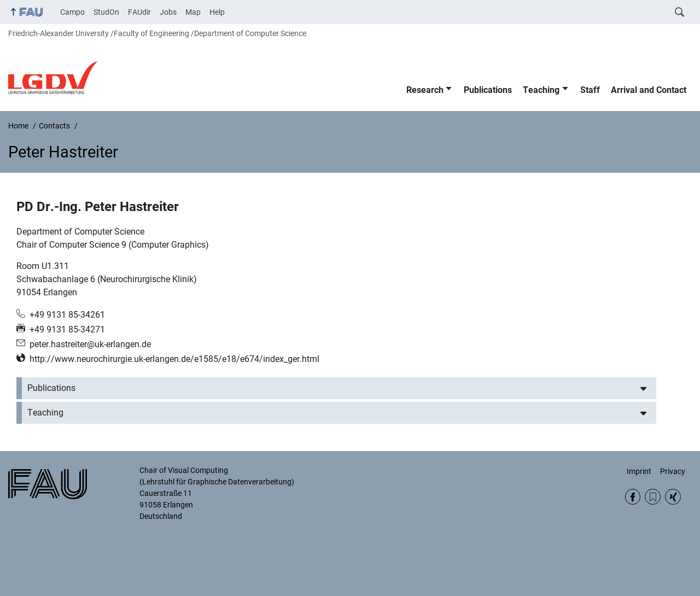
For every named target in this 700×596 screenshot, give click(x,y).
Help (217, 12)
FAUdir (139, 12)
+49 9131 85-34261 (67, 315)
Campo (72, 12)
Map (193, 12)
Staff (590, 90)
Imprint (639, 471)
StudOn (106, 12)
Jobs (168, 12)
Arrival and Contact (649, 90)
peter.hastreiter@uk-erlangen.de (90, 344)
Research (425, 90)
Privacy (673, 471)
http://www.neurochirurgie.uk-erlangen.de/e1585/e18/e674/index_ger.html (174, 359)
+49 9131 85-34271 (67, 329)
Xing (673, 497)
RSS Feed (653, 497)
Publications (488, 90)
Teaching (541, 90)
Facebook (633, 497)
